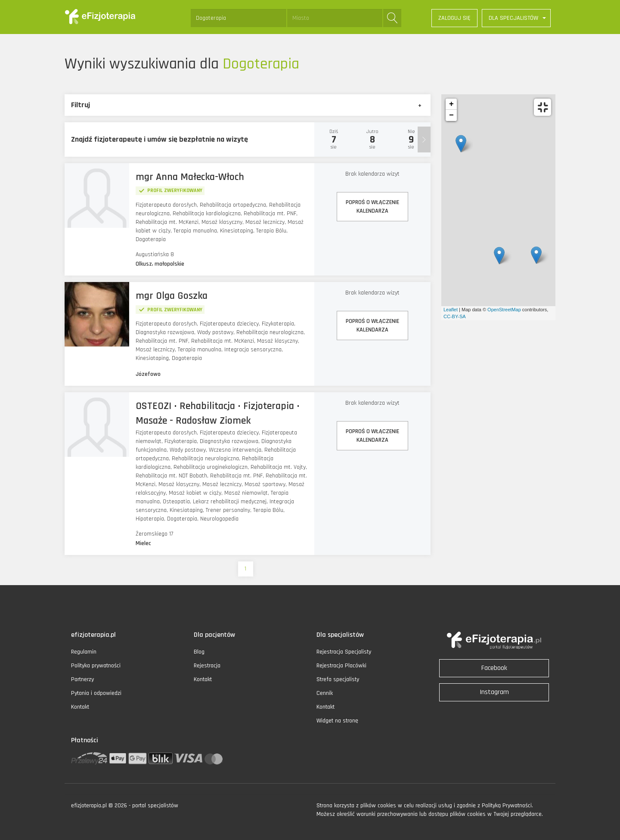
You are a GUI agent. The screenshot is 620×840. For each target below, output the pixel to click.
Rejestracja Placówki (341, 666)
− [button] (451, 115)
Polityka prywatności (96, 666)
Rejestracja (207, 666)
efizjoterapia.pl (93, 635)
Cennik (325, 693)
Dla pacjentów (214, 635)
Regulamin (84, 652)
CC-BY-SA (455, 316)
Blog (199, 652)
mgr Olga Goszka (172, 296)
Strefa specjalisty (338, 679)
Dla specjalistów (340, 635)
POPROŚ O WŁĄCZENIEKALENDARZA (372, 207)
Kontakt (80, 707)
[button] (516, 18)
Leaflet (451, 310)
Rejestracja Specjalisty (344, 652)
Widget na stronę (337, 721)
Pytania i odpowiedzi (96, 693)
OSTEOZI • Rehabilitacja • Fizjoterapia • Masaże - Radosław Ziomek (218, 413)
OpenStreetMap (504, 310)
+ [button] (451, 104)
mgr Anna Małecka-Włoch (190, 177)
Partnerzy (82, 679)
